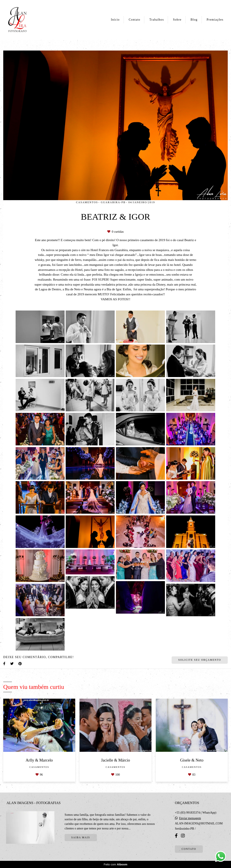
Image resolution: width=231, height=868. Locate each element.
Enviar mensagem (190, 818)
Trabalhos (157, 20)
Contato (134, 20)
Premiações (215, 20)
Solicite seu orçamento (200, 660)
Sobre (177, 20)
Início (115, 20)
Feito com (115, 864)
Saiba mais (81, 838)
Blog (194, 20)
